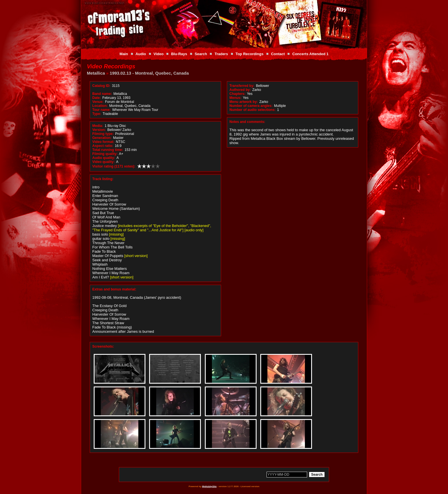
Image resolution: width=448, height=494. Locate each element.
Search (201, 54)
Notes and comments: (247, 122)
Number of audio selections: (252, 110)
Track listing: (103, 179)
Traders (221, 54)
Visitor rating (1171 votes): (114, 166)
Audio (141, 54)
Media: (98, 126)
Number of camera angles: (251, 106)
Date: (97, 98)
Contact (278, 54)
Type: (97, 114)
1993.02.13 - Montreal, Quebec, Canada (149, 73)
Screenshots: (103, 346)
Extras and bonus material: (114, 289)
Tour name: (101, 110)
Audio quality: (104, 158)
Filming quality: (105, 154)
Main (124, 54)
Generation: (102, 138)
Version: (99, 130)
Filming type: (103, 134)
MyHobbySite (209, 486)
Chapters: (237, 94)
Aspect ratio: (103, 146)
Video (158, 54)
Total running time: (108, 150)
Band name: (102, 94)
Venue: (98, 102)
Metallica (96, 73)
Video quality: (103, 162)
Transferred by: (242, 86)
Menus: (235, 98)
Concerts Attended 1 (310, 54)
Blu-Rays (179, 54)
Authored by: (240, 90)
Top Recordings (249, 54)
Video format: (103, 142)
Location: (100, 106)
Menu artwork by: (244, 102)
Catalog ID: (101, 86)
